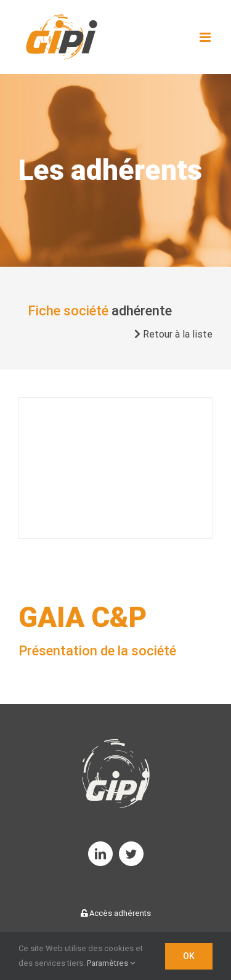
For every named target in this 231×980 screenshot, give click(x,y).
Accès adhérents (116, 913)
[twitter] (131, 854)
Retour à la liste (173, 334)
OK (189, 956)
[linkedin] (100, 854)
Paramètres (111, 963)
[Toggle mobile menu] (206, 37)
